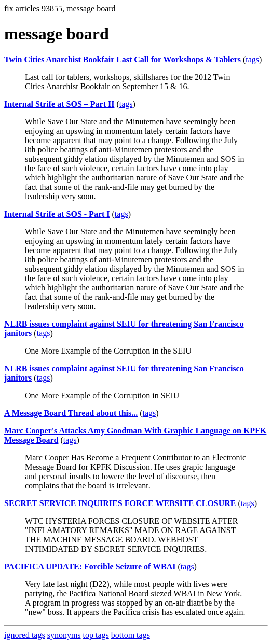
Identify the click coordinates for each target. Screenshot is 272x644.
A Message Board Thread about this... (71, 413)
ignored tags (25, 635)
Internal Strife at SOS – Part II (59, 104)
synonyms (64, 635)
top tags (96, 635)
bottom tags (131, 635)
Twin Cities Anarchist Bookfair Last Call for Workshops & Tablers (123, 59)
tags (252, 59)
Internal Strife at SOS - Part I (57, 214)
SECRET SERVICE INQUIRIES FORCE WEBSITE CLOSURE (120, 503)
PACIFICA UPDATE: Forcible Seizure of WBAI (90, 566)
